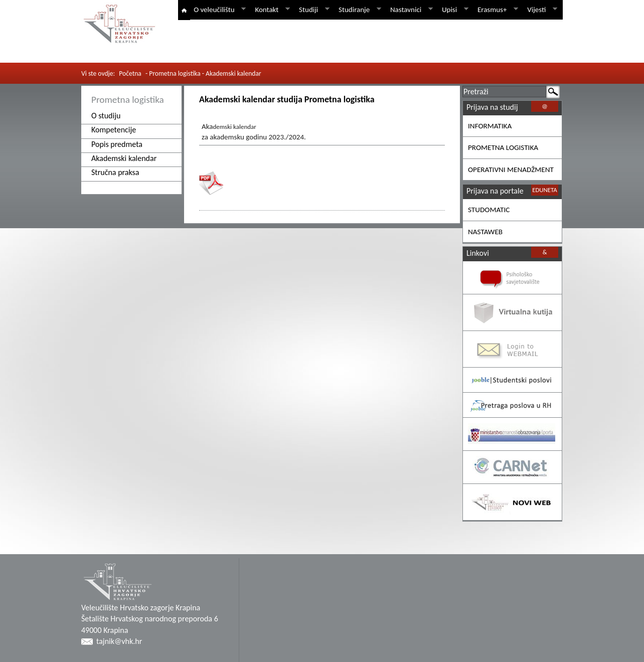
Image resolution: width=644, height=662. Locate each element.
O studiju (106, 116)
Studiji (312, 10)
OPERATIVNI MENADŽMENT (511, 170)
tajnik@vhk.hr (119, 641)
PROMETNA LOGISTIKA (503, 147)
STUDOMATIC (489, 210)
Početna (130, 73)
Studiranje (358, 10)
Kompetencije (114, 130)
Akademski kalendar (124, 158)
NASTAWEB (485, 232)
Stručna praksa (115, 172)
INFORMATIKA (490, 126)
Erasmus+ (496, 10)
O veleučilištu (218, 10)
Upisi (453, 10)
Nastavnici (410, 10)
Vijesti (540, 10)
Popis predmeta (117, 144)
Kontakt (270, 10)
